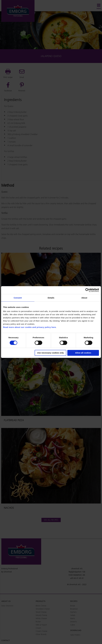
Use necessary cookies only (50, 353)
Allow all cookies (83, 353)
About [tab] (84, 298)
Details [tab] (51, 298)
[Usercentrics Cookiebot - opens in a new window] (87, 290)
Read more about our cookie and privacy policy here (29, 327)
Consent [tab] (18, 298)
